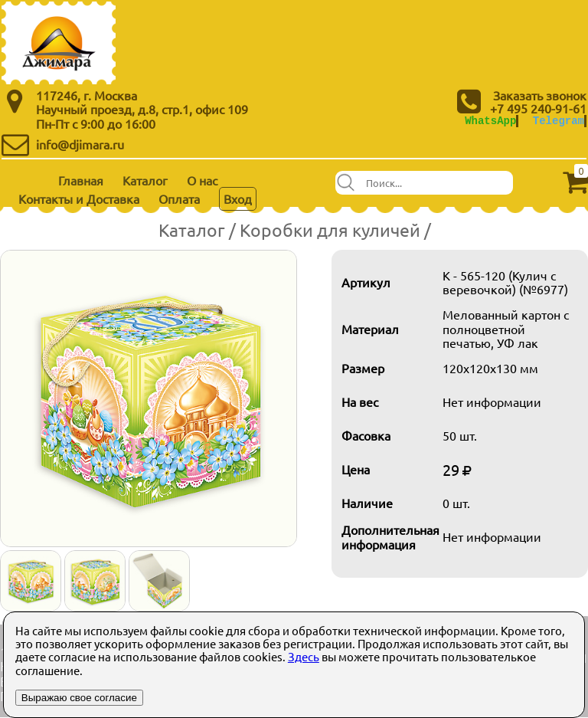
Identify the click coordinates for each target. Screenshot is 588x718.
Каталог (145, 180)
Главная (81, 180)
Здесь (304, 656)
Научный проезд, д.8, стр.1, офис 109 (142, 109)
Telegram (559, 121)
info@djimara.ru (80, 144)
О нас (202, 180)
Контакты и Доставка (79, 198)
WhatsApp (490, 121)
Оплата (179, 198)
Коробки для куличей (330, 229)
